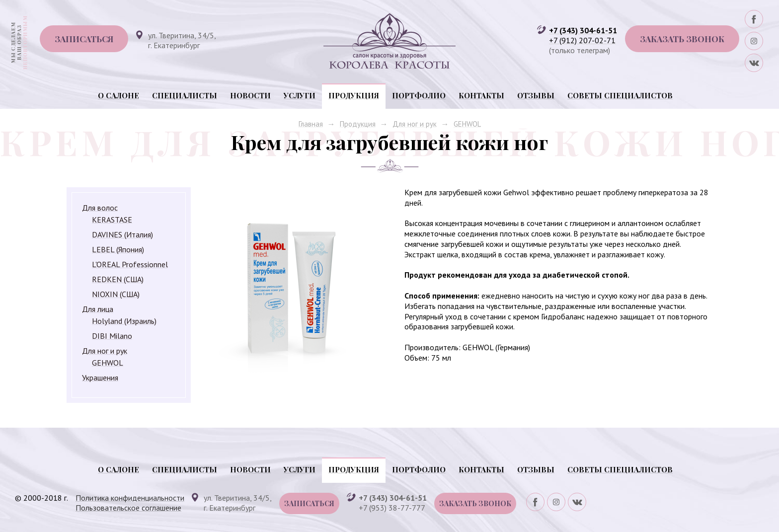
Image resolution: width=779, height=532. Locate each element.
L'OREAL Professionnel (130, 264)
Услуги (300, 95)
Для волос (100, 208)
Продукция (354, 95)
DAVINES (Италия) (122, 234)
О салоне (118, 95)
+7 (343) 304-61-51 (583, 30)
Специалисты (185, 95)
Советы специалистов (620, 95)
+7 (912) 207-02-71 (582, 40)
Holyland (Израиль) (124, 321)
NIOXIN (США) (116, 294)
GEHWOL (467, 124)
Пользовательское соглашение (128, 508)
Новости (250, 95)
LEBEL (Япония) (118, 249)
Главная (311, 124)
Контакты (481, 95)
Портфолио (419, 95)
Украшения (100, 378)
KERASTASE (112, 220)
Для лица (98, 309)
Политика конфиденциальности (130, 498)
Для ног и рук (415, 124)
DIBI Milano (112, 336)
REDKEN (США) (118, 279)
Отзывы (536, 95)
